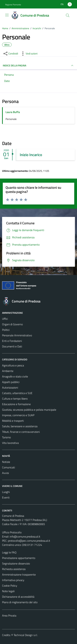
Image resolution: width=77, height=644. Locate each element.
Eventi (6, 497)
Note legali (8, 591)
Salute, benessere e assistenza (20, 426)
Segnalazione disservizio (16, 563)
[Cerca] (68, 15)
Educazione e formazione (16, 404)
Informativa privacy (13, 580)
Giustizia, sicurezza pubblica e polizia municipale (29, 410)
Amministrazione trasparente (19, 575)
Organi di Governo (12, 324)
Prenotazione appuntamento (19, 558)
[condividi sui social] (10, 54)
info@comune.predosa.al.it (25, 536)
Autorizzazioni (10, 388)
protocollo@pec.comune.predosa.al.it (29, 541)
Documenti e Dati (12, 346)
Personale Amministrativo (17, 335)
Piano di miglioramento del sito (20, 602)
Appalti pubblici (11, 382)
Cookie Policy (10, 586)
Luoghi (6, 492)
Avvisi (5, 473)
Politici (6, 330)
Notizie (6, 462)
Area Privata (9, 615)
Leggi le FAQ (9, 552)
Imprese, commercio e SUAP (18, 415)
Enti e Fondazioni (12, 341)
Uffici (5, 319)
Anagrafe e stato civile (15, 376)
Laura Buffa (13, 112)
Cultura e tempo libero (15, 399)
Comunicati (8, 467)
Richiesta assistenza (14, 569)
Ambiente (8, 371)
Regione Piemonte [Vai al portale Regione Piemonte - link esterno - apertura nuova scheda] (13, 5)
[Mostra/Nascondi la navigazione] (7, 15)
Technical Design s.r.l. (26, 635)
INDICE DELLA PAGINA (38, 66)
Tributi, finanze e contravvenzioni (21, 432)
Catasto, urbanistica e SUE (17, 393)
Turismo (6, 437)
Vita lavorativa (10, 443)
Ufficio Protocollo (12, 532)
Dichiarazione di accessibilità (18, 597)
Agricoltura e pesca (13, 365)
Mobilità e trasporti (13, 421)
